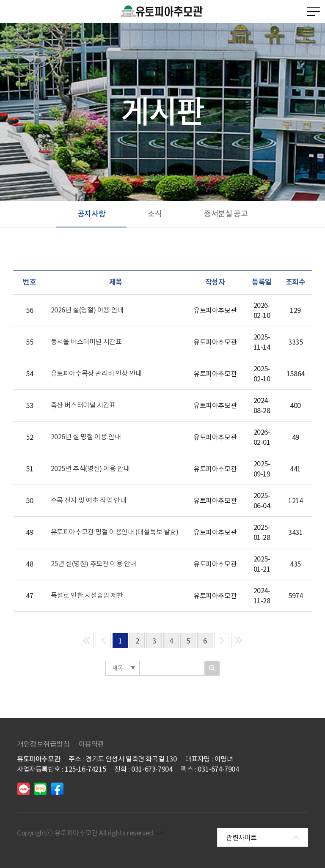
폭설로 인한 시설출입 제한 (87, 595)
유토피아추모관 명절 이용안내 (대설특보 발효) (115, 532)
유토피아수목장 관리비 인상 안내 (96, 373)
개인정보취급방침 (43, 744)
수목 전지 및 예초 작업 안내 (89, 500)
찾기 (212, 668)
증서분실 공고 (226, 214)
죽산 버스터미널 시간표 (83, 405)
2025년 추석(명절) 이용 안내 (90, 468)
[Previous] (86, 641)
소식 (155, 214)
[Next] (222, 641)
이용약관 (91, 744)
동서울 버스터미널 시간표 (86, 342)
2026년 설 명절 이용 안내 (86, 437)
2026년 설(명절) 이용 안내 (87, 310)
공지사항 (91, 214)
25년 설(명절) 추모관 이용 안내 (94, 564)
